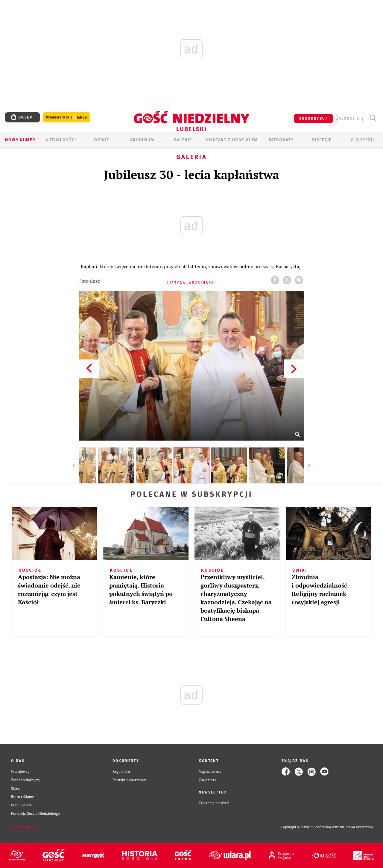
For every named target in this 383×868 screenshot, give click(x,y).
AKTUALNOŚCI (61, 140)
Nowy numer (20, 140)
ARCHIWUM (142, 140)
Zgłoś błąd (25, 827)
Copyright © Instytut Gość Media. (307, 827)
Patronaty (281, 140)
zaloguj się (350, 119)
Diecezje (322, 140)
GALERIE (183, 140)
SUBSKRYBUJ (313, 119)
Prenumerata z (67, 117)
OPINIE (101, 140)
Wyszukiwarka (373, 118)
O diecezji (362, 140)
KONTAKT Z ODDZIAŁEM (232, 140)
